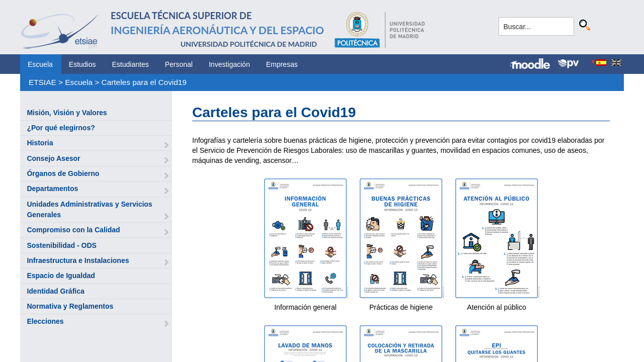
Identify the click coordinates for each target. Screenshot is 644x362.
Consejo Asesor (53, 158)
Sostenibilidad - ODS (61, 245)
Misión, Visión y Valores (67, 113)
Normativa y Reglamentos (70, 306)
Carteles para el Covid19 (144, 82)
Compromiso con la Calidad (73, 230)
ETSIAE (43, 82)
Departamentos (52, 189)
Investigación (229, 64)
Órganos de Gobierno (63, 173)
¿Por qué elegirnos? (61, 128)
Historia (40, 143)
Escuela (40, 64)
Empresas (282, 64)
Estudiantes (131, 64)
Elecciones (45, 321)
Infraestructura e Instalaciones (78, 260)
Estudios (83, 64)
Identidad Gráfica (55, 291)
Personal (179, 64)
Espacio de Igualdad (61, 276)
